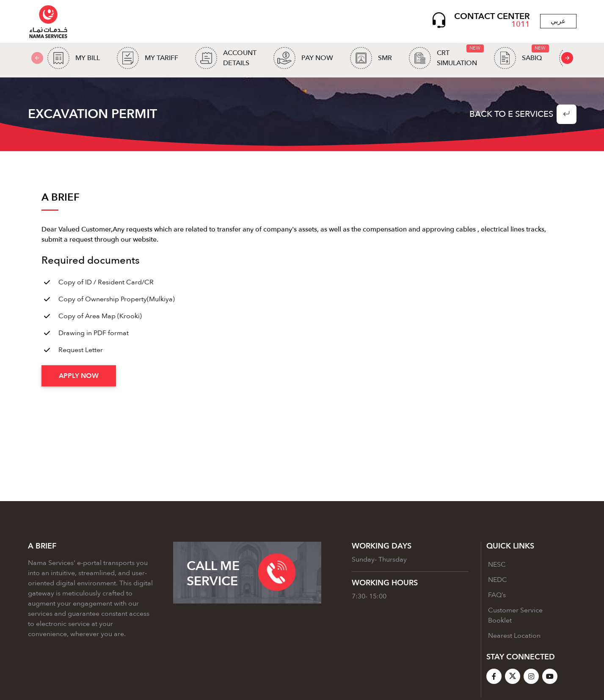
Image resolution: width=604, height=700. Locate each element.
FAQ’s (497, 597)
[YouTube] (550, 678)
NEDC (498, 582)
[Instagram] (531, 678)
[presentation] (567, 59)
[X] (513, 678)
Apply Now (79, 378)
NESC (497, 567)
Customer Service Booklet (515, 617)
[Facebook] (494, 678)
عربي (558, 22)
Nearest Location (514, 638)
